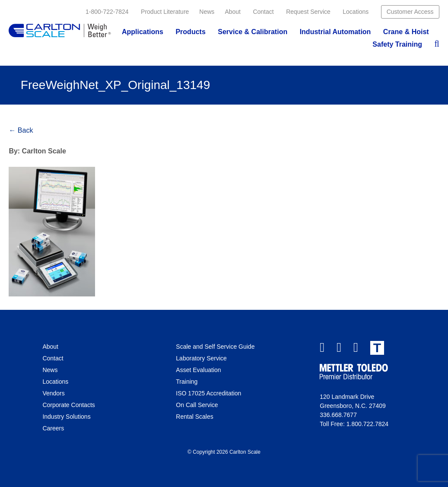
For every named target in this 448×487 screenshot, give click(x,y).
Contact (263, 12)
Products (190, 32)
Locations (356, 12)
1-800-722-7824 (107, 12)
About (233, 12)
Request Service (308, 12)
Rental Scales (194, 417)
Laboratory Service (201, 358)
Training (187, 382)
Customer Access (410, 12)
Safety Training (397, 44)
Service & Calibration (253, 32)
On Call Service (197, 405)
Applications (143, 32)
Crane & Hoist (406, 32)
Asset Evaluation (198, 370)
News (207, 12)
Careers (53, 428)
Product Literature (165, 12)
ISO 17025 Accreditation (208, 393)
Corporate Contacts (68, 405)
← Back (21, 130)
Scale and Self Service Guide (215, 347)
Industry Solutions (66, 417)
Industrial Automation (335, 32)
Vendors (53, 393)
